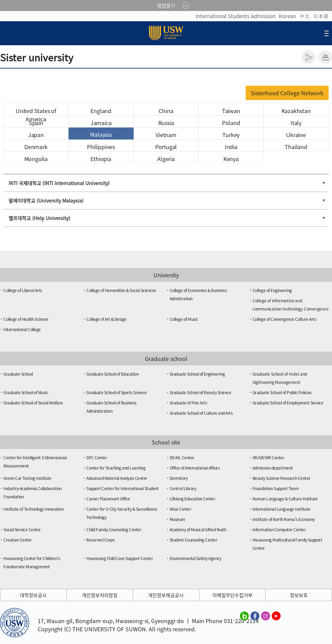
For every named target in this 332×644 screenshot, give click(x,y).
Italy (296, 123)
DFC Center (97, 458)
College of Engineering (272, 290)
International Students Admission (236, 16)
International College (22, 329)
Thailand (296, 147)
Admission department (273, 468)
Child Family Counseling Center (114, 530)
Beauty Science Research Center (281, 478)
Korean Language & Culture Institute (285, 499)
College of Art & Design (106, 319)
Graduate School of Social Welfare (33, 403)
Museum (177, 519)
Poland (231, 123)
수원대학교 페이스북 (255, 616)
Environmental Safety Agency (195, 558)
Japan (36, 135)
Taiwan (231, 111)
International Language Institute (281, 509)
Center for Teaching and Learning (116, 468)
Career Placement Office (108, 499)
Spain (36, 123)
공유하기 (308, 57)
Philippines (101, 147)
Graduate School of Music (26, 392)
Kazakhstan (296, 111)
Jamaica (101, 123)
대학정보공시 (33, 595)
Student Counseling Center (194, 540)
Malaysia (101, 134)
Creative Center (18, 540)
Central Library (183, 488)
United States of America (36, 111)
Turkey (231, 135)
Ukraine (296, 135)
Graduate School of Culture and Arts (201, 413)
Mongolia (36, 159)
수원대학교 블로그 (244, 616)
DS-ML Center (182, 458)
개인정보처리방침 (100, 595)
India (231, 147)
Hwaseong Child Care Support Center (120, 558)
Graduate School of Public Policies (282, 392)
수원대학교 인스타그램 (266, 616)
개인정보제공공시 (166, 595)
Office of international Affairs (195, 468)
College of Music (184, 319)
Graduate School (18, 374)
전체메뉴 (327, 33)
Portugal (166, 147)
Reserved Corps (100, 540)
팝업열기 (166, 5)
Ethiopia (101, 159)
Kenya (231, 159)
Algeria (166, 159)
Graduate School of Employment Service (288, 403)
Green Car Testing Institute (27, 478)
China (166, 111)
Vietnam (166, 135)
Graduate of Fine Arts (188, 403)
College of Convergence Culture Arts (285, 319)
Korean (287, 16)
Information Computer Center (279, 530)
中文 (305, 16)
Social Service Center (22, 530)
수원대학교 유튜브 (276, 616)
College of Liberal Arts (23, 290)
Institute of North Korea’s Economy (284, 519)
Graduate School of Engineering (197, 374)
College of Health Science (26, 319)
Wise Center (181, 509)
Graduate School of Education (112, 374)
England (101, 111)
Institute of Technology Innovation (33, 509)
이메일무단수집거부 (232, 595)
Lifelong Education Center (193, 499)
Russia (166, 123)
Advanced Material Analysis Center (117, 478)
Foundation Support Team (276, 488)
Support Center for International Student (122, 488)
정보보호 (299, 595)
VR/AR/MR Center (268, 458)
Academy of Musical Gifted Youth (198, 530)
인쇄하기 (325, 57)
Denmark (36, 147)
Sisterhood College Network (287, 93)
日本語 (321, 16)
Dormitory (179, 478)
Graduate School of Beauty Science (200, 392)
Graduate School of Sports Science (117, 392)
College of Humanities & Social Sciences (121, 290)
